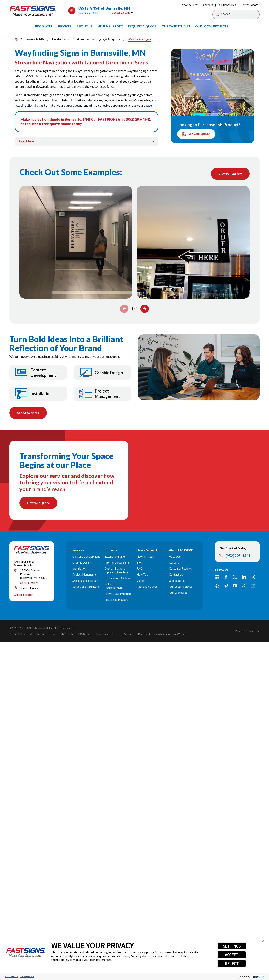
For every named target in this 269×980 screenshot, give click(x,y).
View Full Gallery (230, 174)
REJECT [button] (232, 964)
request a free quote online (48, 124)
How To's (142, 575)
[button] (263, 941)
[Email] (253, 586)
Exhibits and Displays (117, 579)
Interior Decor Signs (117, 563)
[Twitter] (235, 578)
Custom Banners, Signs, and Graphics (116, 571)
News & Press (190, 5)
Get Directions (29, 584)
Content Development (86, 557)
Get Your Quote (196, 134)
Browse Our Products (118, 594)
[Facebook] (226, 578)
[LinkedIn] (244, 578)
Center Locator (250, 5)
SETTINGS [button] (232, 946)
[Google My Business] (217, 578)
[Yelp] (217, 586)
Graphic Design (82, 563)
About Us (175, 557)
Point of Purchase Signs (114, 587)
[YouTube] (235, 586)
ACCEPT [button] (232, 955)
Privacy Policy (11, 976)
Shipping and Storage (85, 581)
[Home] (33, 11)
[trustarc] (258, 976)
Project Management (85, 575)
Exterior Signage (115, 557)
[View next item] (145, 309)
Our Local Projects (181, 587)
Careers (208, 5)
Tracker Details (27, 976)
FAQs (140, 569)
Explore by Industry (117, 600)
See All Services (28, 413)
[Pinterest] (226, 586)
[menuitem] (44, 26)
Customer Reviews (180, 569)
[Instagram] (253, 578)
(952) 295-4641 (88, 13)
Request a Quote (147, 587)
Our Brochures (227, 5)
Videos (141, 581)
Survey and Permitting (86, 587)
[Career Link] (244, 586)
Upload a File (177, 581)
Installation (79, 569)
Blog (140, 563)
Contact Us (176, 575)
